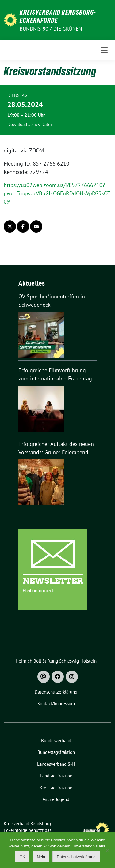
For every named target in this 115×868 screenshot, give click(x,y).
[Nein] (107, 850)
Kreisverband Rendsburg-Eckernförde (58, 16)
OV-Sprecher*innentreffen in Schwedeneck (52, 301)
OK (22, 857)
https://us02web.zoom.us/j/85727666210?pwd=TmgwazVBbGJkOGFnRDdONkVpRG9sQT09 (57, 193)
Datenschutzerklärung (76, 857)
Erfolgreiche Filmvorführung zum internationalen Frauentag (55, 374)
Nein (41, 857)
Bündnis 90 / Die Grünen (51, 29)
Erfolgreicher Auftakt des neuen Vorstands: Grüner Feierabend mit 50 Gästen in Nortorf (56, 448)
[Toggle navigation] (104, 50)
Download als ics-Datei (30, 124)
